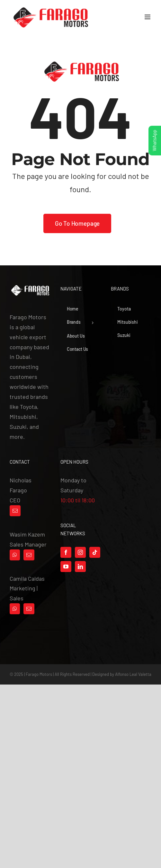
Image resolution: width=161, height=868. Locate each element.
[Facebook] (66, 552)
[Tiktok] (95, 552)
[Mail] (15, 511)
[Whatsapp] (15, 555)
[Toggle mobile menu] (148, 17)
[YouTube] (66, 567)
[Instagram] (80, 552)
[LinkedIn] (80, 567)
